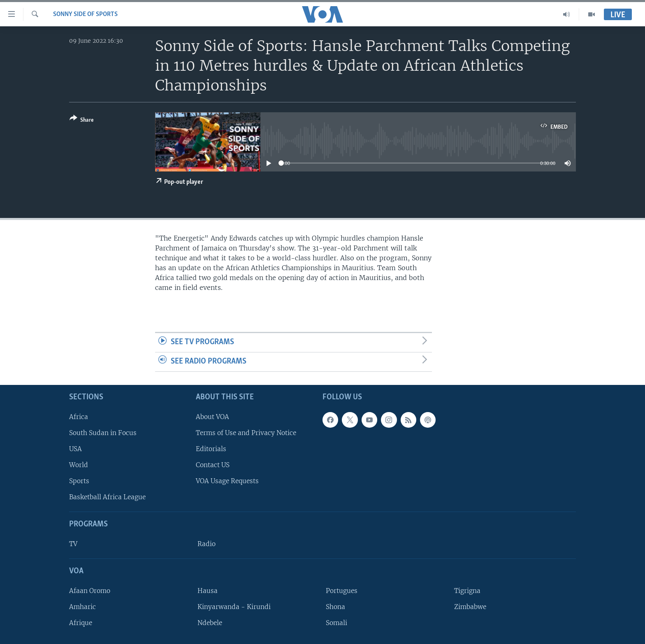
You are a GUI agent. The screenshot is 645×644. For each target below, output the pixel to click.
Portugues (342, 590)
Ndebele (210, 623)
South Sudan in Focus (103, 432)
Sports (79, 481)
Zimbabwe (470, 606)
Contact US (213, 465)
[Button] (82, 121)
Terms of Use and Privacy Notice (246, 432)
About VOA (212, 416)
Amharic (82, 606)
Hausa (208, 590)
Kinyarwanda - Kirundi (234, 606)
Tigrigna (467, 590)
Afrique (81, 623)
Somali (336, 623)
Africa (79, 416)
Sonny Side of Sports (85, 14)
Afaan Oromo (90, 590)
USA (75, 448)
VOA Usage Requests (227, 481)
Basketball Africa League (107, 497)
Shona (335, 606)
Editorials (211, 448)
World (79, 465)
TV (73, 544)
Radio (206, 544)
